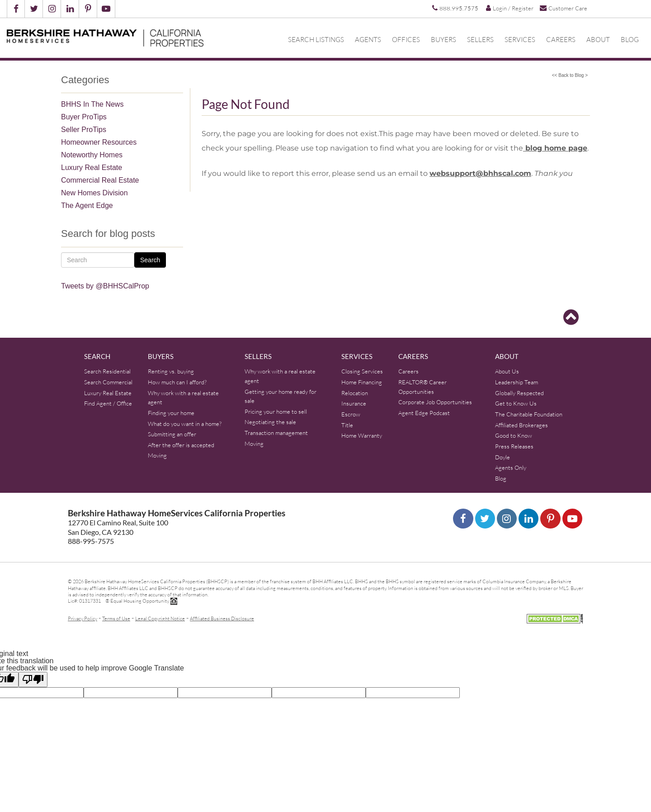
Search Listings (316, 39)
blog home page (555, 148)
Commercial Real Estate (100, 180)
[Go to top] (571, 317)
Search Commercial (108, 382)
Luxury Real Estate (92, 168)
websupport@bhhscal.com (480, 173)
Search (150, 260)
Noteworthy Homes (92, 155)
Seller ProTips (84, 130)
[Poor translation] (33, 680)
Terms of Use (116, 618)
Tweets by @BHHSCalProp (105, 286)
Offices (406, 39)
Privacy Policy (83, 618)
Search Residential (107, 371)
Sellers (480, 39)
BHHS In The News (92, 104)
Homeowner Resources (99, 142)
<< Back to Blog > (570, 75)
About (598, 39)
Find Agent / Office (108, 403)
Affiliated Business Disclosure (222, 618)
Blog (630, 39)
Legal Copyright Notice (160, 618)
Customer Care (564, 8)
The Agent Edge (87, 205)
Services (520, 39)
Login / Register (510, 8)
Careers (561, 39)
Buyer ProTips (84, 117)
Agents (368, 39)
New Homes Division (94, 193)
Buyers (443, 39)
